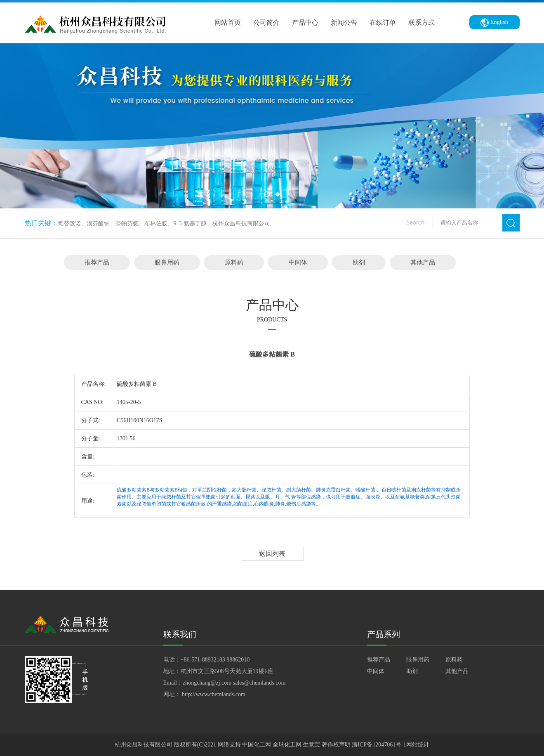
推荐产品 (97, 262)
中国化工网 (257, 745)
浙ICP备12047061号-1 (379, 745)
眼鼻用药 (167, 262)
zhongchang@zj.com (207, 683)
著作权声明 (337, 745)
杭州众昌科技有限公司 (144, 745)
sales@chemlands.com (259, 683)
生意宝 (311, 745)
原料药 (234, 262)
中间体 (298, 262)
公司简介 (266, 22)
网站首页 (228, 22)
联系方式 (422, 22)
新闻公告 (344, 22)
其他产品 (423, 262)
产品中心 (305, 22)
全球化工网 (287, 745)
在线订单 (383, 22)
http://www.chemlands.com (214, 694)
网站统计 (418, 745)
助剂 (359, 262)
